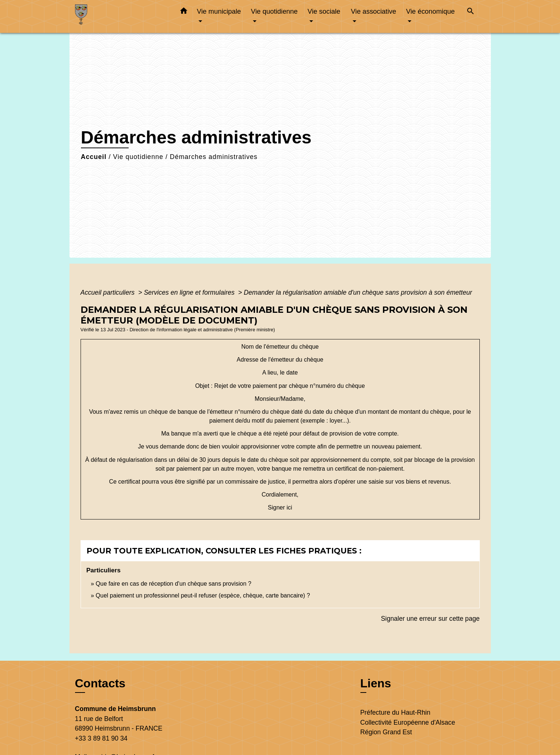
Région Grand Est (386, 732)
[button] (184, 12)
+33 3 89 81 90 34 (101, 738)
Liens (376, 683)
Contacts (100, 683)
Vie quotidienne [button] (274, 11)
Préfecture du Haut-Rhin (396, 712)
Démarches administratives (213, 157)
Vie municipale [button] (219, 11)
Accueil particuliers (109, 292)
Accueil (94, 157)
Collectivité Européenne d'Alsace (408, 722)
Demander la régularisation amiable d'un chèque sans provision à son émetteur (358, 292)
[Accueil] (121, 16)
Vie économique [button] (431, 11)
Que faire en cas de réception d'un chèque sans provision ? (174, 584)
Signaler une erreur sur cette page (430, 619)
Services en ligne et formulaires (190, 292)
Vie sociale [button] (324, 11)
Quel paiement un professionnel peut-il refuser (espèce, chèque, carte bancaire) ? (203, 595)
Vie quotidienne (138, 157)
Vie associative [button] (373, 11)
